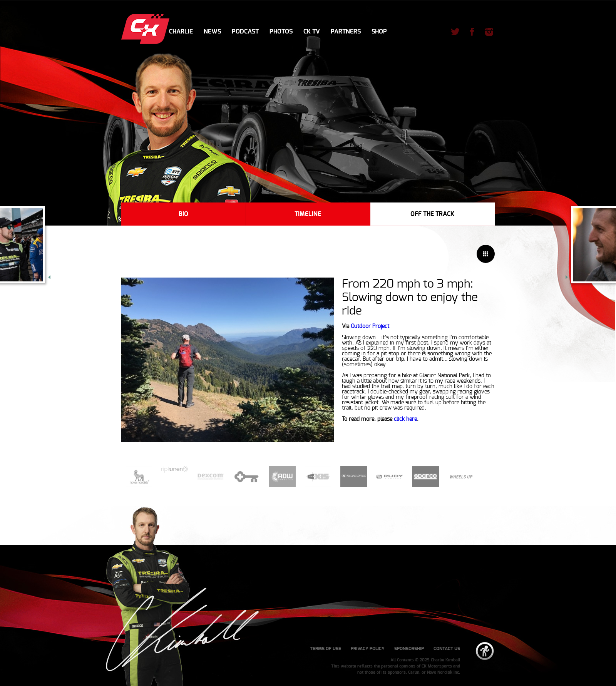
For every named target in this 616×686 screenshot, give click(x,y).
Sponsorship (409, 649)
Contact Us (447, 649)
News (212, 32)
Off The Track (432, 214)
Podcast (245, 32)
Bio (183, 214)
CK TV (312, 32)
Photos (281, 32)
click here (405, 419)
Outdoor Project (370, 326)
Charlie (181, 32)
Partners (346, 32)
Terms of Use (326, 649)
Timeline (308, 214)
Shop (379, 32)
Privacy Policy (368, 649)
